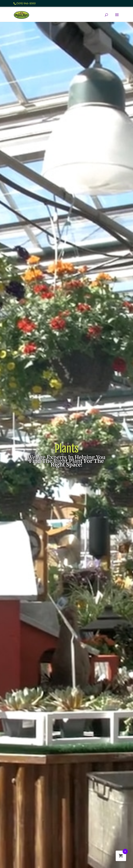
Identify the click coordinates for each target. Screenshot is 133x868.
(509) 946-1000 (26, 3)
